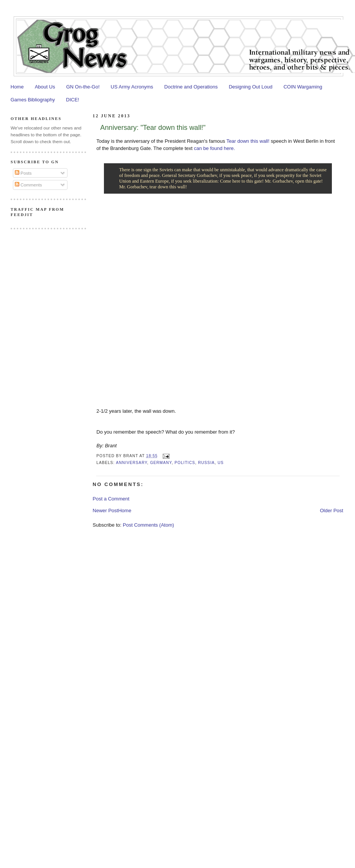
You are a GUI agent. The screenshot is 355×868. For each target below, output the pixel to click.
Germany (161, 463)
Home (17, 87)
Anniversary (132, 463)
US (221, 463)
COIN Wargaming (303, 87)
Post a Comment (111, 499)
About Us (45, 87)
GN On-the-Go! (83, 87)
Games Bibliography (33, 100)
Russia (206, 463)
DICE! (73, 100)
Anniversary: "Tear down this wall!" (153, 128)
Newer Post (105, 511)
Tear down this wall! (248, 141)
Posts (23, 173)
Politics (185, 463)
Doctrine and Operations (191, 87)
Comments (28, 185)
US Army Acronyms (132, 87)
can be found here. (214, 148)
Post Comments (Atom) (148, 525)
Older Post (331, 511)
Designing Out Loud (251, 87)
